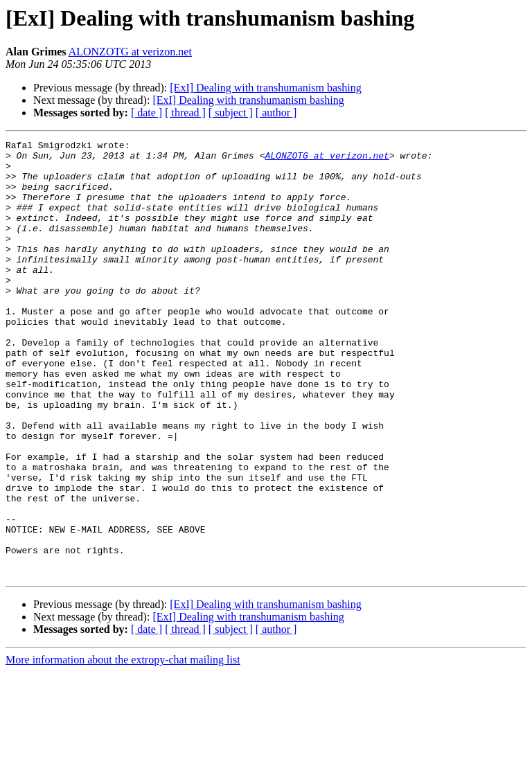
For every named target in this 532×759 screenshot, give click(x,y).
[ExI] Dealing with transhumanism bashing (265, 88)
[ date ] (147, 113)
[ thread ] (185, 113)
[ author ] (276, 113)
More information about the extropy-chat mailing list (123, 747)
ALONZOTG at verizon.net (130, 52)
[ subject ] (231, 113)
